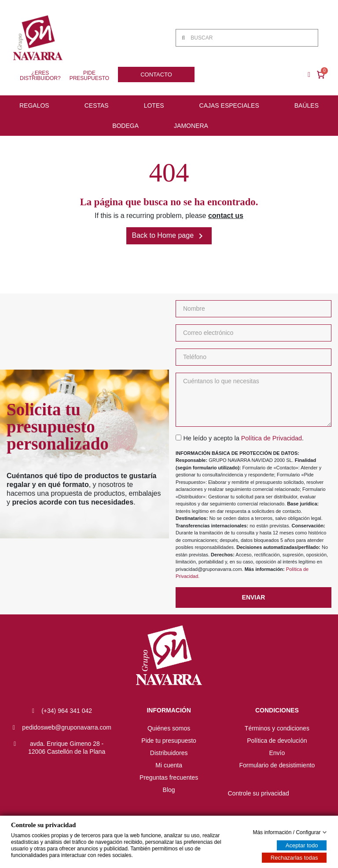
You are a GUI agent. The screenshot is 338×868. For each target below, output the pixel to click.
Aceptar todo (302, 845)
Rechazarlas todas (294, 858)
